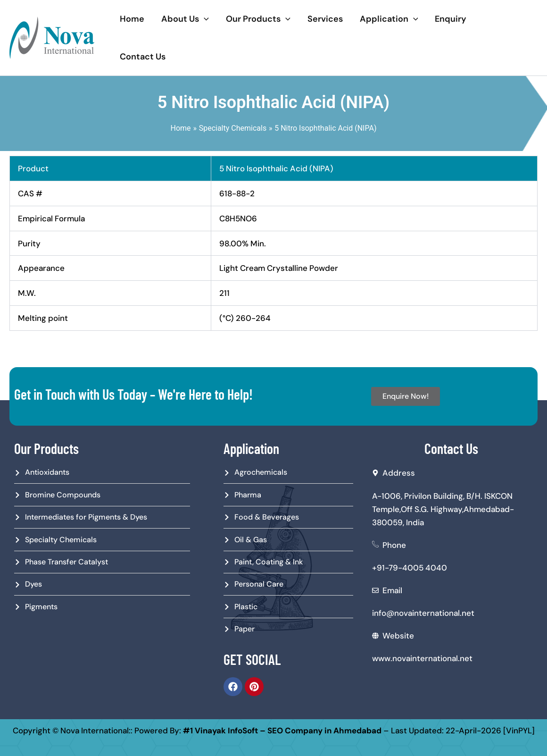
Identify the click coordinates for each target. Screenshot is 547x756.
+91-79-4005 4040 (410, 568)
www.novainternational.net (422, 658)
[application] (204, 19)
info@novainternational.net (423, 613)
